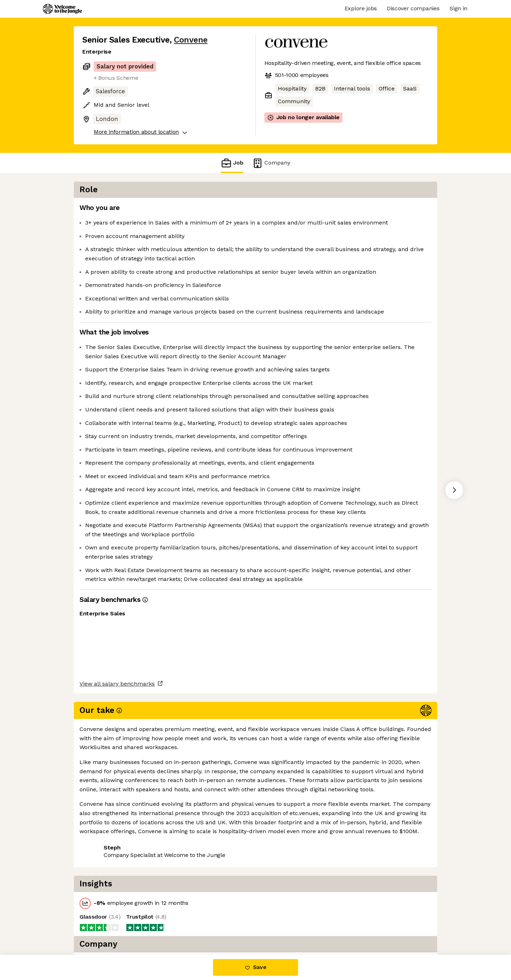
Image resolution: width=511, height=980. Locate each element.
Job (232, 163)
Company (271, 163)
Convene (191, 40)
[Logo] (62, 9)
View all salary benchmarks (117, 883)
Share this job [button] (102, 911)
